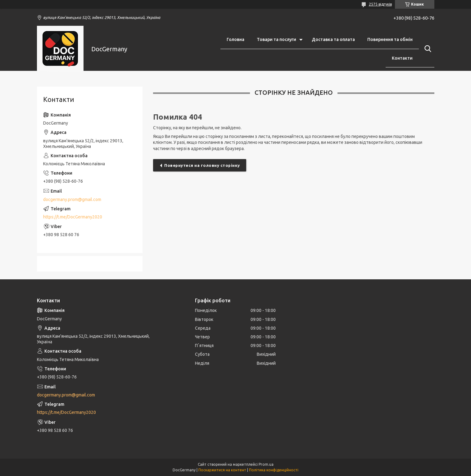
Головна (236, 39)
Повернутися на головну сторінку (202, 165)
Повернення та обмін (390, 39)
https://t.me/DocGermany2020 (73, 217)
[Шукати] (427, 49)
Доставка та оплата (333, 39)
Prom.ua (266, 464)
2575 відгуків (380, 4)
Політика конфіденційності (274, 470)
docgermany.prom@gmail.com (72, 199)
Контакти (402, 58)
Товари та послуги (276, 39)
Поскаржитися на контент (222, 470)
